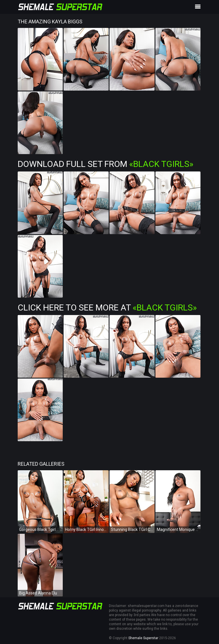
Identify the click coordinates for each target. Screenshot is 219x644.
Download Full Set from (106, 164)
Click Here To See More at (107, 307)
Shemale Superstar (143, 638)
